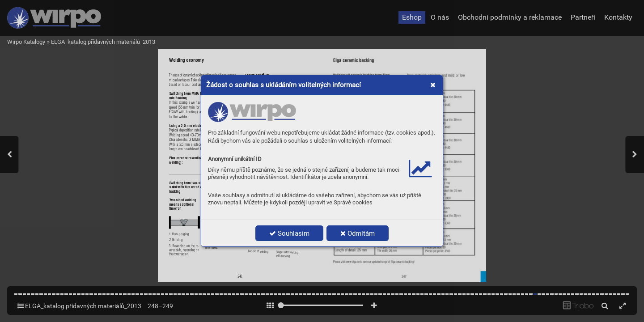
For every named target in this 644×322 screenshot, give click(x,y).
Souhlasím (289, 233)
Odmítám (358, 233)
